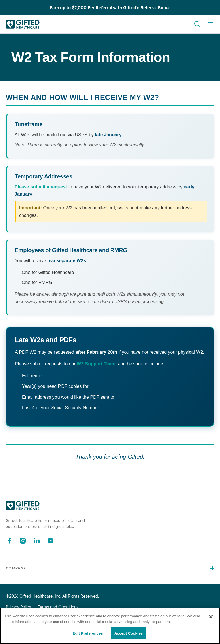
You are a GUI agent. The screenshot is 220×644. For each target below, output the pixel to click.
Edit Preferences (88, 633)
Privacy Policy (18, 607)
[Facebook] (9, 541)
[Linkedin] (37, 541)
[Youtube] (50, 541)
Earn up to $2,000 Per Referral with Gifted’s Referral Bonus (110, 7)
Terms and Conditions (58, 607)
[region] (110, 626)
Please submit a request (41, 187)
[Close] (211, 617)
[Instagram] (23, 541)
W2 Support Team (96, 364)
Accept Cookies (128, 633)
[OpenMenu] (211, 24)
